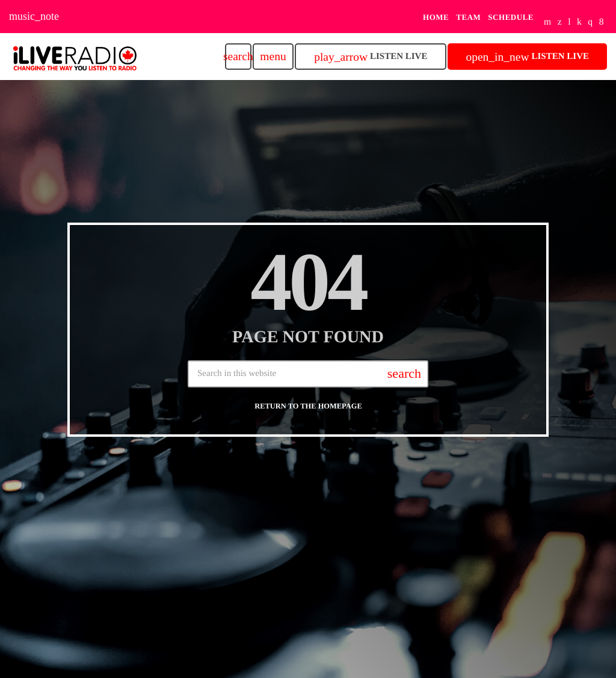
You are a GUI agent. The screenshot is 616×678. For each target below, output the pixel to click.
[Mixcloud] (579, 23)
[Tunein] (569, 23)
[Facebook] (602, 23)
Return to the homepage (308, 406)
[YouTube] (548, 23)
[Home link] (75, 57)
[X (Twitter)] (560, 23)
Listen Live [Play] (371, 57)
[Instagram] (590, 23)
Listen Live (527, 57)
